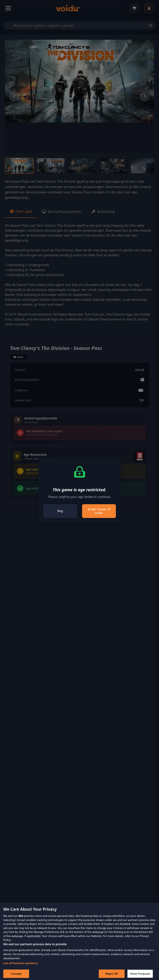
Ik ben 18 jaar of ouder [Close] (99, 511)
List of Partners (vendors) (21, 967)
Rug (60, 511)
